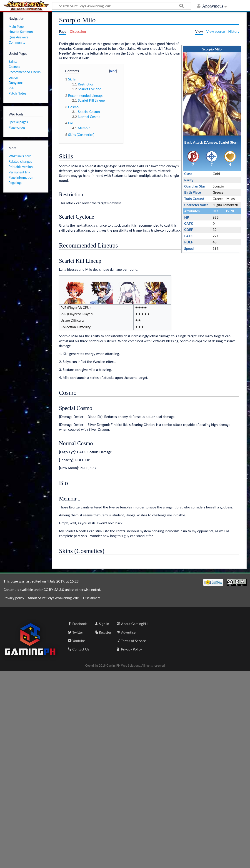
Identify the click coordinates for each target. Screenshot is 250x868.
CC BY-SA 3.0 (54, 590)
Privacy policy (14, 598)
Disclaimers (92, 598)
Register (103, 632)
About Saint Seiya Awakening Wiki (54, 598)
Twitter (75, 632)
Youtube (76, 641)
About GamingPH (132, 624)
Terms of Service (131, 641)
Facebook (77, 624)
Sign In (102, 624)
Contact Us (79, 649)
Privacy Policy (129, 649)
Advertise (126, 632)
